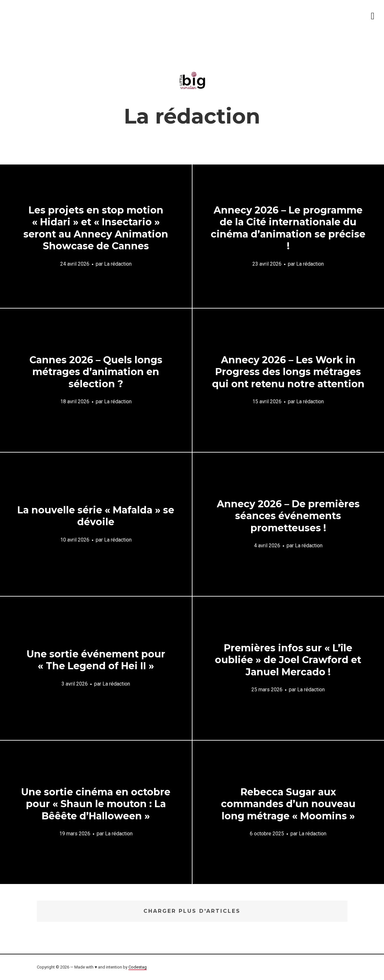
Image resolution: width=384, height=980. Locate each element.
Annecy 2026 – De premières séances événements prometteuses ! (288, 516)
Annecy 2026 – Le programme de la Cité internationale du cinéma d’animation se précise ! (288, 228)
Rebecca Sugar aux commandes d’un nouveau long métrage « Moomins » (288, 804)
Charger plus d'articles (192, 911)
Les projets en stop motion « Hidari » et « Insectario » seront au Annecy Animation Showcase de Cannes (96, 228)
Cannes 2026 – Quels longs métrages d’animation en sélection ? (96, 372)
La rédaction (118, 264)
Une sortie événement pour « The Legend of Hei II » (96, 660)
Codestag (138, 967)
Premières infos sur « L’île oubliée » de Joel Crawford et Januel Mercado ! (288, 660)
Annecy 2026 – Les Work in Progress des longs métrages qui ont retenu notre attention (288, 372)
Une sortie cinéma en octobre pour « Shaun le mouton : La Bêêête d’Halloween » (96, 804)
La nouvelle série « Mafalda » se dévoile (96, 516)
